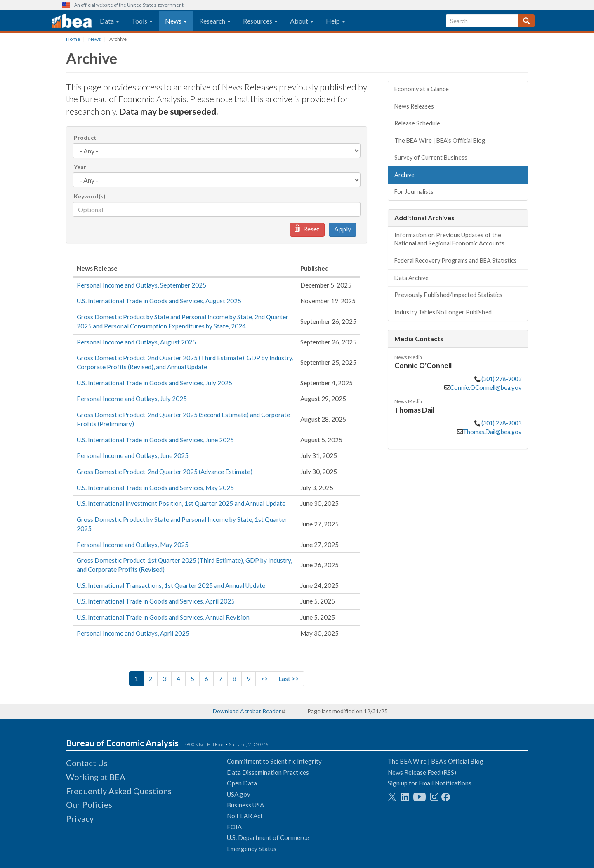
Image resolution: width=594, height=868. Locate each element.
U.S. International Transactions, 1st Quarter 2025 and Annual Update (171, 585)
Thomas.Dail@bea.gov (492, 432)
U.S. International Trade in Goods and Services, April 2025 (156, 601)
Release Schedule (417, 123)
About (302, 21)
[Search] (526, 21)
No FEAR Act (245, 816)
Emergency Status (252, 849)
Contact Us (87, 763)
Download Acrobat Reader (247, 711)
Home (73, 39)
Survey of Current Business (431, 157)
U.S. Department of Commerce (268, 837)
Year (80, 167)
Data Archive (411, 278)
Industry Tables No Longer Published (443, 312)
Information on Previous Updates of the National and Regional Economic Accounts (449, 239)
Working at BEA (96, 777)
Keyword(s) (90, 196)
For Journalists (414, 192)
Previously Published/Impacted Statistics (448, 295)
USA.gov (239, 794)
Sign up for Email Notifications (430, 783)
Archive (404, 175)
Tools (142, 21)
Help (336, 21)
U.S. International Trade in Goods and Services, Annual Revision (163, 617)
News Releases (414, 106)
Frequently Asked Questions (119, 791)
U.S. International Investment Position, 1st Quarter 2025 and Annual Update (181, 503)
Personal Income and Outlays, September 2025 (141, 285)
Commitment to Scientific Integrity (274, 761)
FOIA (234, 827)
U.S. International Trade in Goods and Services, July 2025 (154, 383)
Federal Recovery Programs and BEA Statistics (456, 261)
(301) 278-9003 (501, 379)
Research (215, 21)
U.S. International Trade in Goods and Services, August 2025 (159, 301)
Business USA (245, 805)
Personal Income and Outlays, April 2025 (133, 633)
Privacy (80, 818)
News (176, 21)
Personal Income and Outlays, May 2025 (133, 545)
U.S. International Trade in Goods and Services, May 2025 (155, 488)
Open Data (242, 783)
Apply (343, 229)
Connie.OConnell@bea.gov (486, 388)
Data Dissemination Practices (268, 772)
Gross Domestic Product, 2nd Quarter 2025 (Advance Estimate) (165, 472)
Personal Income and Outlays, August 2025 (136, 342)
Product (85, 138)
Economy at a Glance (422, 89)
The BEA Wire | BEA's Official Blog (440, 140)
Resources (260, 21)
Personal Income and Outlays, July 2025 (132, 399)
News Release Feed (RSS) (422, 772)
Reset (306, 229)
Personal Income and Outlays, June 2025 (133, 455)
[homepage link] (72, 21)
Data (110, 21)
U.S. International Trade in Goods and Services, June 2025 (155, 440)
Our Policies (89, 804)
